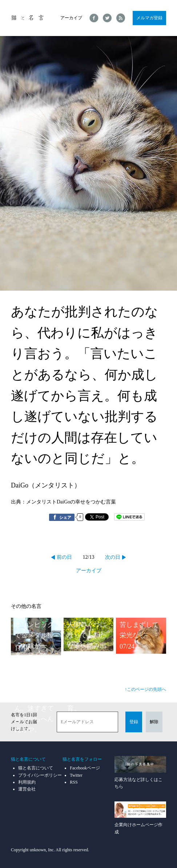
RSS (74, 782)
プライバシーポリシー (40, 775)
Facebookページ (85, 768)
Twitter (76, 775)
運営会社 (27, 789)
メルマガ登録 (149, 18)
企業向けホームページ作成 (140, 818)
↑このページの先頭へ (145, 689)
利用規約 (27, 782)
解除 (154, 722)
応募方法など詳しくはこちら (140, 773)
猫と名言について (36, 768)
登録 (134, 722)
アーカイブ (71, 18)
